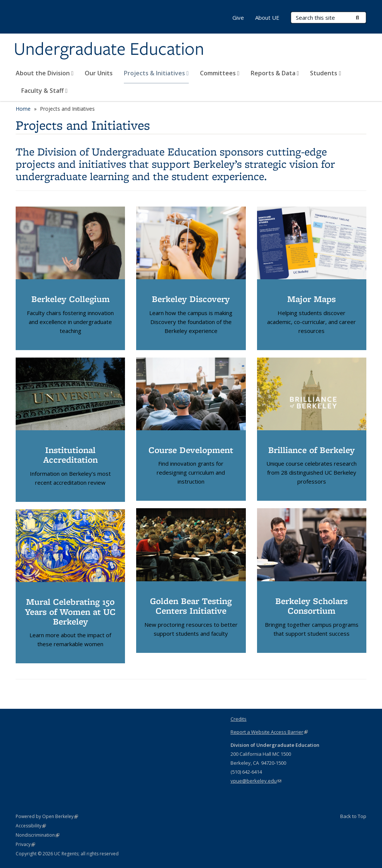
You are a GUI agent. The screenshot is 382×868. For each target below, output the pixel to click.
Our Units (99, 73)
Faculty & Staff (44, 91)
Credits (239, 719)
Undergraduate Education (109, 50)
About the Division (45, 73)
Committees (220, 73)
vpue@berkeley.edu (256, 781)
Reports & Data (275, 73)
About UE (267, 18)
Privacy (25, 844)
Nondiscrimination (37, 835)
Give (238, 18)
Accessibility (31, 826)
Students (325, 73)
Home (23, 109)
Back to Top (353, 816)
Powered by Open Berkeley (47, 816)
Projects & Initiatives (156, 73)
